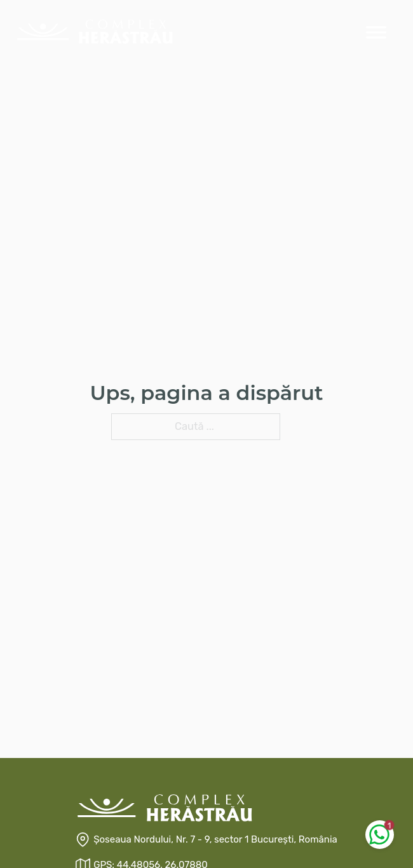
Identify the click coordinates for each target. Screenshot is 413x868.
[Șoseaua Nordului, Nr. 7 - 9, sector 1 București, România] (207, 840)
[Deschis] (376, 32)
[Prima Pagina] (95, 31)
